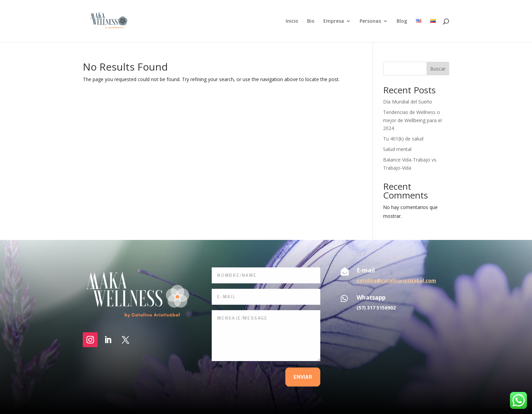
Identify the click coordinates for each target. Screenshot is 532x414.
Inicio (292, 21)
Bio (311, 21)
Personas (370, 21)
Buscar (438, 69)
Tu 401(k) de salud (403, 139)
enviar (303, 377)
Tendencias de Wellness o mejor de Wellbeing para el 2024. (412, 120)
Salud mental (397, 149)
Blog (402, 21)
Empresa (334, 21)
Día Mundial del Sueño (408, 102)
